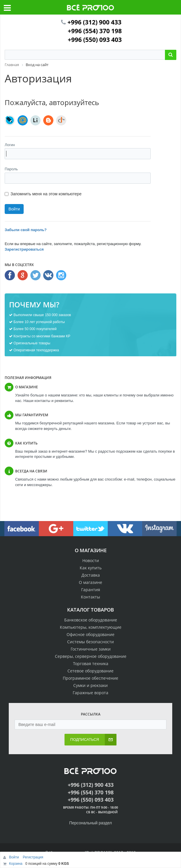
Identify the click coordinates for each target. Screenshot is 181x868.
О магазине (90, 582)
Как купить (91, 568)
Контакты (90, 597)
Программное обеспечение (90, 678)
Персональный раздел (90, 823)
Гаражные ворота (90, 693)
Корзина (16, 864)
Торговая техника (91, 664)
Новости (91, 560)
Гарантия (91, 590)
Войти (14, 857)
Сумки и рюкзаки (90, 685)
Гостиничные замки (91, 649)
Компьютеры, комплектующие (91, 627)
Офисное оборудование (90, 634)
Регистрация (33, 857)
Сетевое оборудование (90, 671)
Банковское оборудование (91, 620)
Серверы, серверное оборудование (91, 656)
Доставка (91, 575)
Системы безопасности (90, 642)
